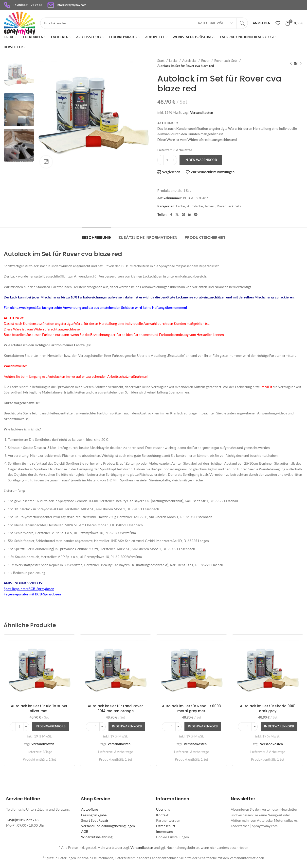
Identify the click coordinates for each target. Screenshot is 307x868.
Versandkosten (202, 113)
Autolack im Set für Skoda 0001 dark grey (268, 708)
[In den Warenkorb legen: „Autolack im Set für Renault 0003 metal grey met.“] (203, 727)
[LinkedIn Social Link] (190, 214)
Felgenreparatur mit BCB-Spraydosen (32, 594)
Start (161, 61)
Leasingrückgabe (94, 815)
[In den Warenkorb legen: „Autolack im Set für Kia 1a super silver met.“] (51, 727)
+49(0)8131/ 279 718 (22, 820)
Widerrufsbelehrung (97, 837)
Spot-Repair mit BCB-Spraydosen (29, 589)
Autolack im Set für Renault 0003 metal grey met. (191, 708)
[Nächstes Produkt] (301, 63)
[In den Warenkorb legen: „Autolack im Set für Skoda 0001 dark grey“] (279, 727)
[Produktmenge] (167, 160)
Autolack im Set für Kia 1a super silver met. (39, 708)
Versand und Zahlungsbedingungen (108, 826)
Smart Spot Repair (95, 820)
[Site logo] (19, 23)
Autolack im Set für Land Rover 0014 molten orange (115, 708)
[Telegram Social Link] (196, 214)
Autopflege (90, 809)
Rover (206, 61)
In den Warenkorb (201, 160)
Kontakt (162, 815)
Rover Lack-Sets (226, 61)
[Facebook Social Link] (171, 214)
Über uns (163, 809)
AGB (85, 832)
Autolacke (190, 61)
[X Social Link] (177, 214)
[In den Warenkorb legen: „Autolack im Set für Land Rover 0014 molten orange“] (127, 727)
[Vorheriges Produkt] (291, 63)
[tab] (96, 235)
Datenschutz (166, 826)
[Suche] (144, 23)
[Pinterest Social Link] (183, 214)
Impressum (164, 832)
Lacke (174, 61)
